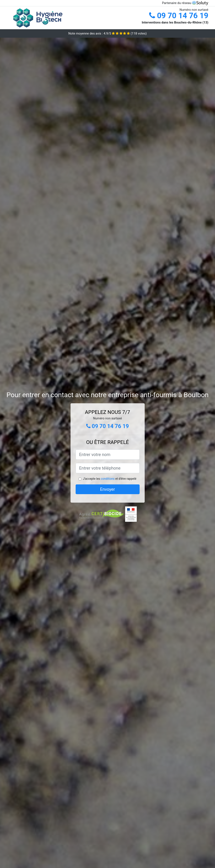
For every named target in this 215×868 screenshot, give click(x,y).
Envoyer (108, 489)
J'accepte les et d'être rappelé (110, 479)
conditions (108, 479)
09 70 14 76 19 (179, 16)
